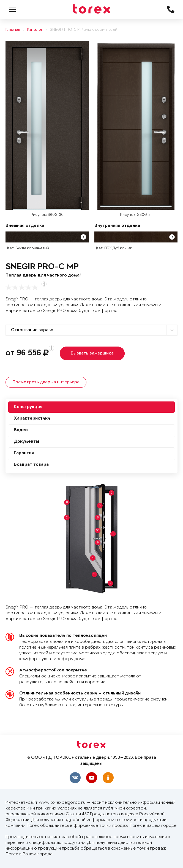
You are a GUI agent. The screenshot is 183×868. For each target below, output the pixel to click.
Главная (13, 30)
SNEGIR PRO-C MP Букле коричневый (84, 30)
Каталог (35, 30)
